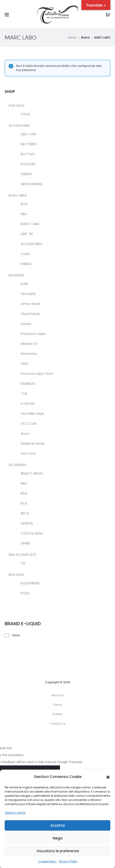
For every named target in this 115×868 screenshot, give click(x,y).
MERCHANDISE (32, 184)
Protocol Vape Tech (37, 374)
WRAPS (26, 174)
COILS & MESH (32, 533)
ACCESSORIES (19, 126)
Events (57, 705)
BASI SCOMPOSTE (23, 555)
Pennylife (28, 294)
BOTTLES (28, 154)
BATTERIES (29, 144)
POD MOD (17, 106)
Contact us (57, 724)
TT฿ (24, 394)
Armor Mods (31, 304)
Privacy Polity (68, 861)
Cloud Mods (30, 314)
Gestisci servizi (15, 813)
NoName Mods (33, 444)
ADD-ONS (28, 134)
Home (72, 37)
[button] (108, 777)
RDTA (25, 513)
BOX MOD (16, 575)
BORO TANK (30, 224)
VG (23, 563)
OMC (25, 364)
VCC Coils (29, 424)
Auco (25, 434)
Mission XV (29, 344)
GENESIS (27, 523)
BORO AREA (18, 195)
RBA (24, 214)
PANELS (26, 264)
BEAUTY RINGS (32, 473)
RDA (24, 493)
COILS (25, 254)
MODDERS (16, 275)
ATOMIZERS (17, 465)
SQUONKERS (30, 583)
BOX (24, 204)
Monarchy (29, 354)
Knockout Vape (33, 334)
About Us (58, 695)
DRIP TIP (27, 234)
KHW (24, 284)
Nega (58, 838)
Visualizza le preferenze (58, 851)
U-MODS (28, 404)
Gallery (57, 714)
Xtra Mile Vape (32, 414)
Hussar (26, 324)
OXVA (25, 114)
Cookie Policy (47, 861)
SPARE (25, 543)
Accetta (58, 825)
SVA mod (28, 453)
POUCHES (28, 164)
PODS (25, 593)
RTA (24, 503)
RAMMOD (28, 384)
